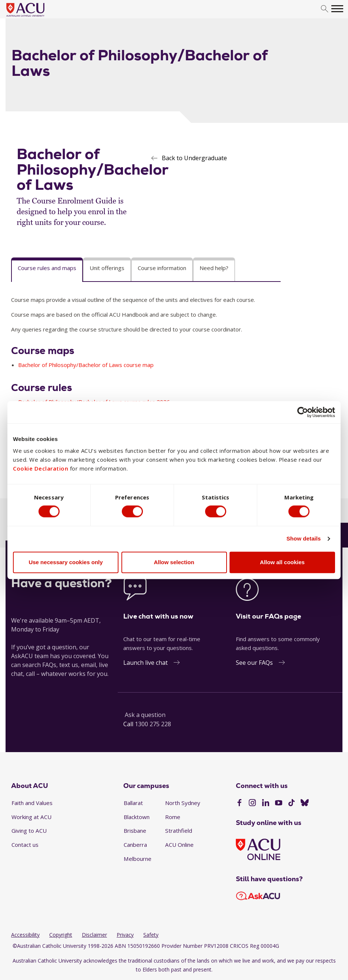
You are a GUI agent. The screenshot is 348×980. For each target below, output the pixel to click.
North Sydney (183, 803)
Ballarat (133, 803)
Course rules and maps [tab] (47, 268)
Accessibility (25, 935)
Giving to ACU (29, 831)
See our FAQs (254, 663)
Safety (151, 935)
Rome (173, 817)
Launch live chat (145, 663)
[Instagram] (252, 804)
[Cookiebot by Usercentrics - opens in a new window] (303, 412)
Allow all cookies (282, 563)
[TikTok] (292, 804)
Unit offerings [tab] (107, 268)
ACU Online (179, 845)
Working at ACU (31, 817)
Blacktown (137, 817)
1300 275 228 (153, 724)
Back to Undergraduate (194, 158)
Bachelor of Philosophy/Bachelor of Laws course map (86, 365)
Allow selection (174, 563)
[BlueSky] (305, 804)
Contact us (25, 845)
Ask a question (145, 715)
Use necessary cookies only (66, 563)
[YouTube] (279, 804)
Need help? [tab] (214, 268)
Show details (304, 539)
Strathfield (179, 831)
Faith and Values (32, 803)
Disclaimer (94, 935)
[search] (324, 9)
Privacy (125, 935)
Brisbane (135, 831)
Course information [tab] (162, 268)
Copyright (61, 935)
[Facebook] (239, 804)
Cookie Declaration (41, 468)
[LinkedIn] (266, 804)
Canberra (135, 845)
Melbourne (138, 859)
